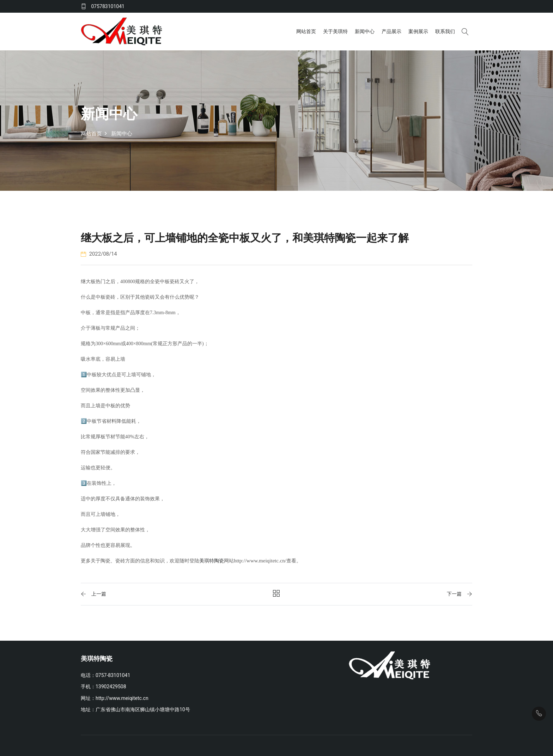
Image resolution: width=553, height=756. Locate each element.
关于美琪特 (335, 31)
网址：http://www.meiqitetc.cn (115, 698)
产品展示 (391, 31)
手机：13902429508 (104, 686)
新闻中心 (364, 31)
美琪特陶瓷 (212, 560)
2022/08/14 (99, 254)
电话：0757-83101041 (105, 675)
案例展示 (418, 31)
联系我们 (445, 31)
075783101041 (108, 6)
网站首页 (306, 31)
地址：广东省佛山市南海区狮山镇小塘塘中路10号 (135, 709)
